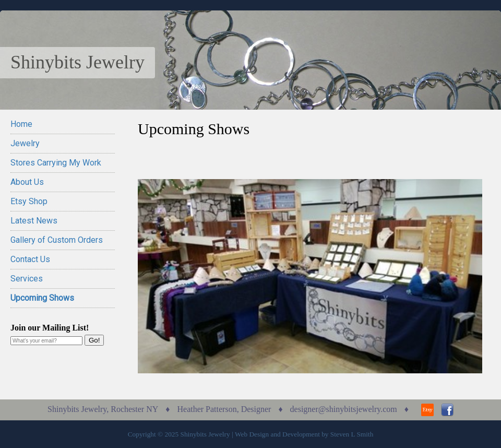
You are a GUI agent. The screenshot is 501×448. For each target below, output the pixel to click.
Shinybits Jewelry (77, 62)
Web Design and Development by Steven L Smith (304, 434)
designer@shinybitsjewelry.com (344, 409)
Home (21, 124)
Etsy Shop (29, 201)
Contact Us (30, 259)
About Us (27, 182)
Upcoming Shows (42, 298)
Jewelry (25, 143)
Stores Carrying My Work (56, 163)
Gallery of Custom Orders (57, 240)
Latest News (34, 221)
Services (27, 279)
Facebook (447, 410)
